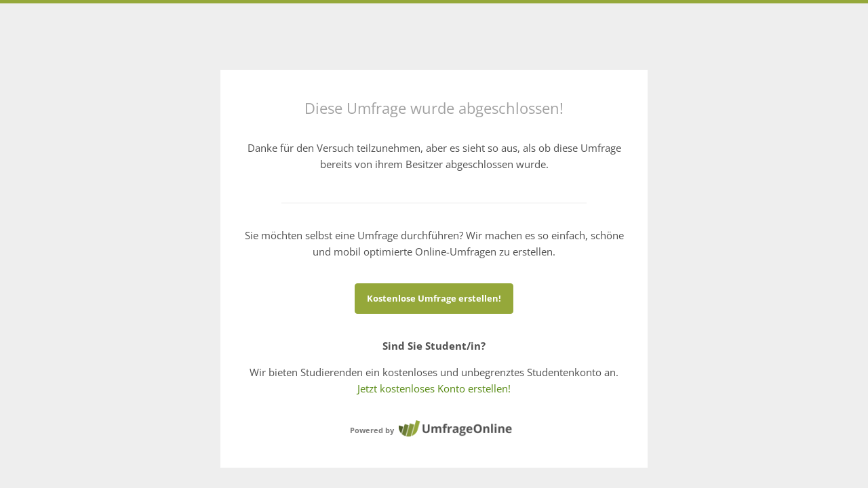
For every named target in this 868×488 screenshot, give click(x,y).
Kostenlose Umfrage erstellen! (434, 298)
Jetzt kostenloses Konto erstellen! (434, 388)
